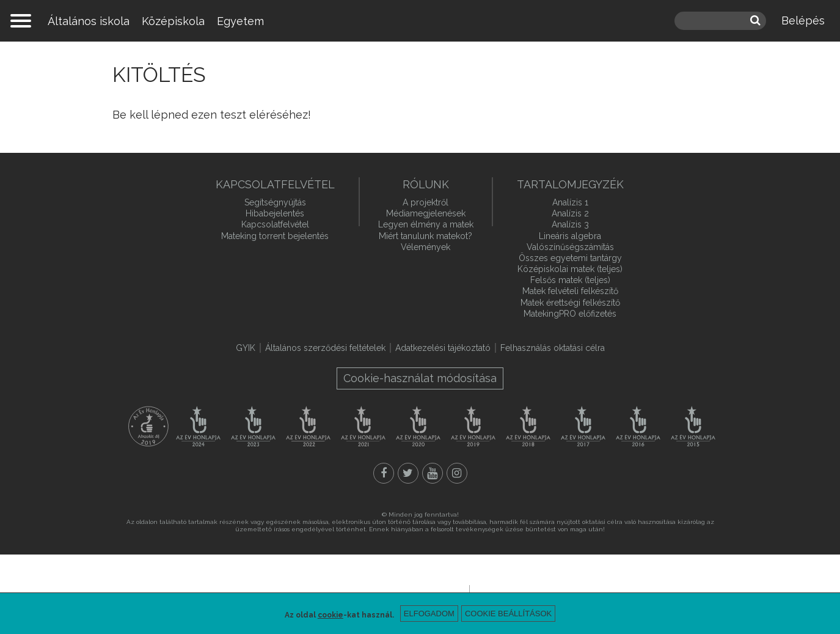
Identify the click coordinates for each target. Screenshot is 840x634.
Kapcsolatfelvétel (275, 224)
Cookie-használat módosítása (420, 378)
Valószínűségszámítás (570, 247)
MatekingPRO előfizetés (570, 314)
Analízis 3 (570, 224)
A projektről (425, 202)
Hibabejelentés (275, 213)
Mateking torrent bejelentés (275, 236)
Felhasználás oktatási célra (553, 348)
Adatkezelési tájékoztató (443, 348)
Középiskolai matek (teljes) (570, 269)
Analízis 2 (570, 213)
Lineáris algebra (570, 236)
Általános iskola (89, 21)
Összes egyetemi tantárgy (570, 258)
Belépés (803, 20)
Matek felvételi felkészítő (570, 291)
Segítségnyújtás (275, 202)
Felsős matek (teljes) (570, 280)
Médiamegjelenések (426, 213)
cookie (331, 615)
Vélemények (425, 247)
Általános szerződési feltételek (325, 348)
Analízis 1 (570, 202)
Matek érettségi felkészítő (570, 303)
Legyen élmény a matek (426, 224)
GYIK (246, 348)
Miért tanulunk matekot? (425, 236)
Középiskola (173, 21)
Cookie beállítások (508, 614)
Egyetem (240, 21)
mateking (420, 21)
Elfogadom (429, 614)
